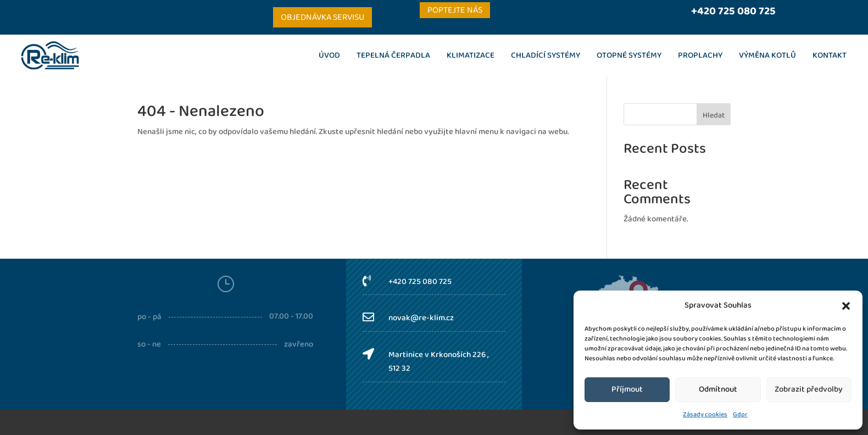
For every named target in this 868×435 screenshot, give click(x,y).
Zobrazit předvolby (809, 389)
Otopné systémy (629, 55)
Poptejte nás (455, 10)
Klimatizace (471, 55)
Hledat (714, 115)
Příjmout (627, 389)
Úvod (329, 55)
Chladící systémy (546, 55)
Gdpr (740, 414)
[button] (846, 306)
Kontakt (830, 55)
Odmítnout (718, 389)
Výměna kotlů (767, 55)
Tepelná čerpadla (393, 55)
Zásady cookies (705, 414)
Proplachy (700, 55)
